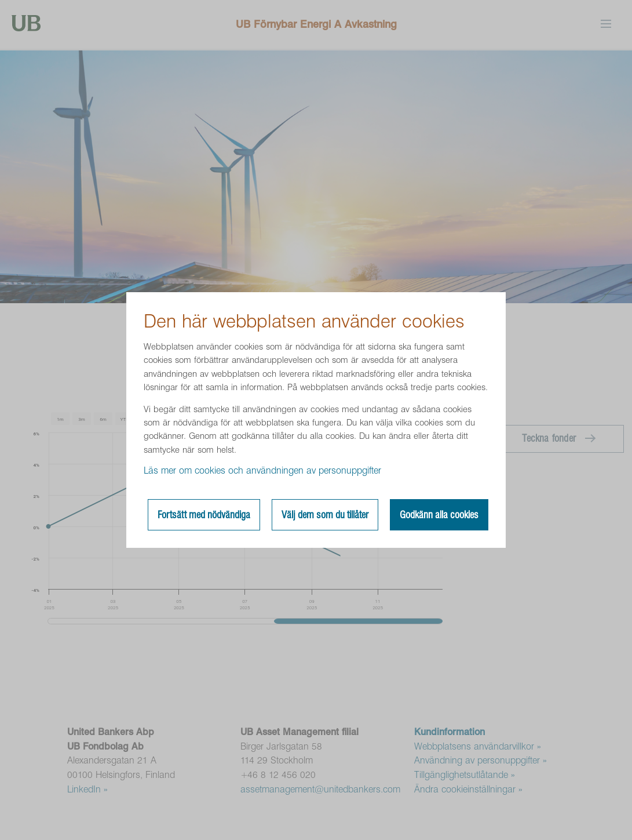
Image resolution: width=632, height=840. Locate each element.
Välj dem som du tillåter (325, 515)
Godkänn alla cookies (439, 515)
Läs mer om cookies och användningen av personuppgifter (262, 470)
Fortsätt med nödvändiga (204, 515)
